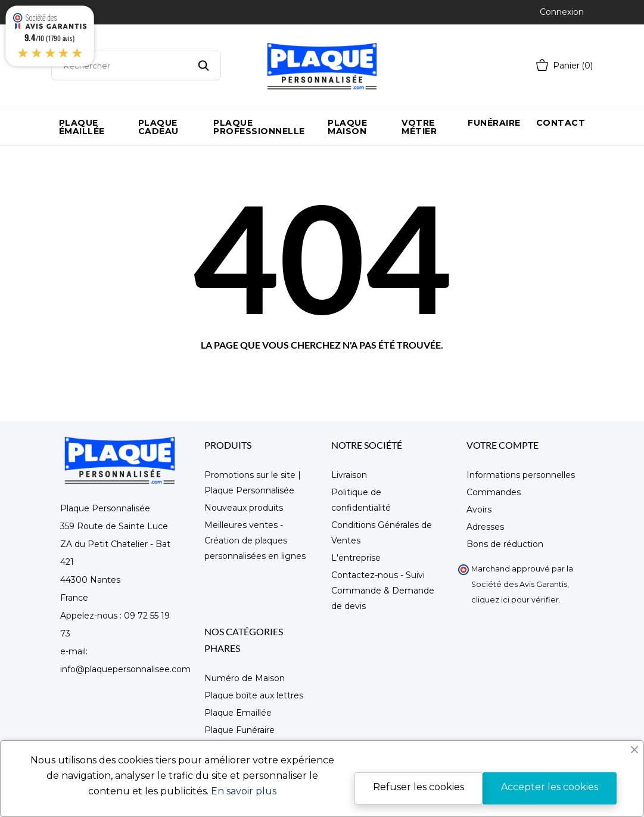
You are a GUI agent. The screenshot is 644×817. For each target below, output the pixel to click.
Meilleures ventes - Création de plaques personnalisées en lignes (255, 540)
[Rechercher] (136, 66)
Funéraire (494, 123)
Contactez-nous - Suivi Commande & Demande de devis (383, 591)
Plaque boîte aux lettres (254, 695)
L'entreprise (356, 558)
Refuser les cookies (419, 787)
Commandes (494, 492)
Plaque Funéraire (239, 730)
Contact (561, 123)
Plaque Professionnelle (259, 127)
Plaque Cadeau (158, 127)
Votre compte (503, 445)
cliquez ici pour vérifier (515, 600)
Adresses (485, 527)
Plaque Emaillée (238, 713)
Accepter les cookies (550, 787)
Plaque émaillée (82, 127)
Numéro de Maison (245, 678)
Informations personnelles (521, 475)
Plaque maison (347, 127)
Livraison (349, 475)
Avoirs (479, 510)
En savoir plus (244, 791)
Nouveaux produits (244, 508)
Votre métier (419, 127)
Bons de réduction (505, 544)
